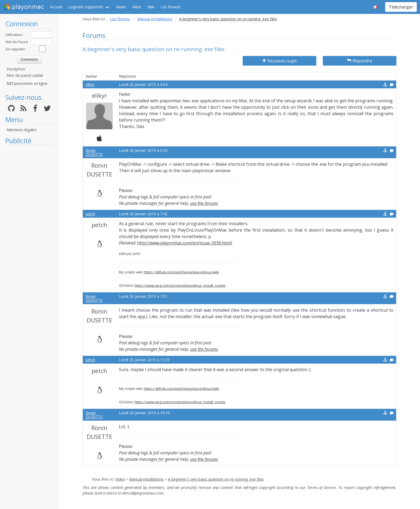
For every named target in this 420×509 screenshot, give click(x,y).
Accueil (56, 7)
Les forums (171, 7)
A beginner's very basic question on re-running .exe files (216, 479)
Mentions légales (22, 130)
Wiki (151, 7)
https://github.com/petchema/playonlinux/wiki (181, 272)
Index (120, 479)
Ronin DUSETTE (94, 152)
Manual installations (155, 19)
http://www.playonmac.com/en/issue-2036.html (184, 243)
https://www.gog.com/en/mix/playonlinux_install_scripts (180, 285)
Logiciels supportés (86, 7)
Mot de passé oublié (25, 75)
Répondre (360, 61)
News (121, 7)
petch (91, 214)
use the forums (204, 203)
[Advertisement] (29, 228)
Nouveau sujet (280, 61)
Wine (137, 7)
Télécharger (401, 7)
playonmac (23, 7)
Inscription (16, 69)
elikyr (90, 84)
